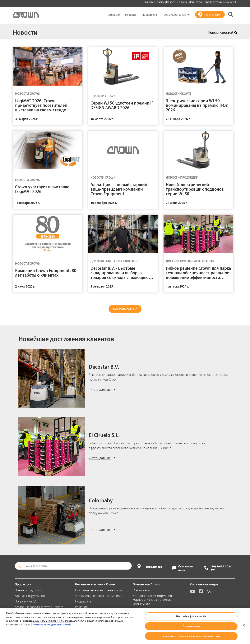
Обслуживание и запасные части (99, 590)
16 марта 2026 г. (102, 119)
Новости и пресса (177, 2)
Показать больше (125, 309)
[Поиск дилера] (210, 15)
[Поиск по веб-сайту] (73, 566)
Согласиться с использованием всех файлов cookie (191, 636)
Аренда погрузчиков (30, 596)
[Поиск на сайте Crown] (231, 15)
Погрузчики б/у (26, 601)
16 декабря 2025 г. (104, 203)
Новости (25, 32)
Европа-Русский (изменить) (220, 2)
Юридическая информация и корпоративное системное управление (154, 599)
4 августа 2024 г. (177, 286)
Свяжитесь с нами (154, 2)
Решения (131, 15)
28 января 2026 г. (178, 119)
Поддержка (149, 15)
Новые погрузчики (28, 590)
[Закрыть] (244, 625)
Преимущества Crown (176, 15)
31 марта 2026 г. (27, 119)
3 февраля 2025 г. (103, 286)
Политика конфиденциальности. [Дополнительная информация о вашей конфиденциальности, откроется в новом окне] (51, 624)
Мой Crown (196, 2)
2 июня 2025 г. (25, 286)
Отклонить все (191, 626)
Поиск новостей (222, 32)
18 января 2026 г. (27, 203)
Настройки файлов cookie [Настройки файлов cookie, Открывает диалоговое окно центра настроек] (191, 616)
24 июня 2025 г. (177, 203)
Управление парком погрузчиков (99, 596)
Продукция (113, 15)
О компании (141, 590)
